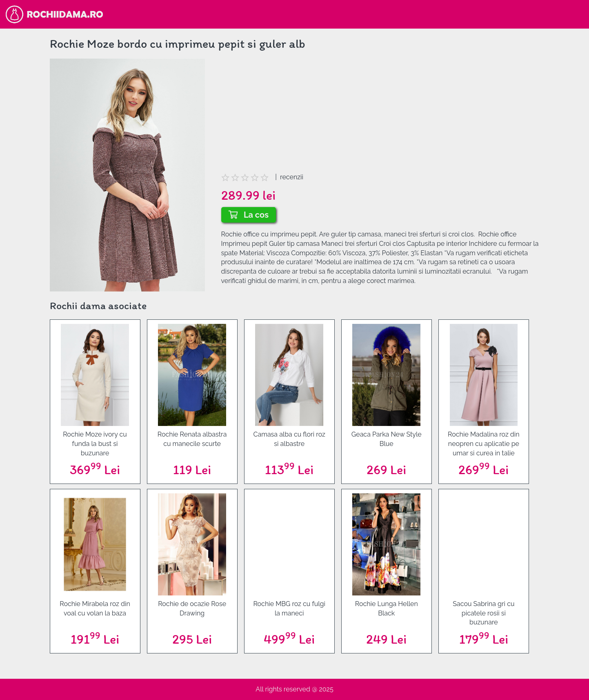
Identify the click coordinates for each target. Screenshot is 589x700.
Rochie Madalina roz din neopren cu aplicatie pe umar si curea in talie (484, 444)
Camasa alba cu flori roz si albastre (289, 439)
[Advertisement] (380, 116)
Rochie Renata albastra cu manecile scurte (192, 439)
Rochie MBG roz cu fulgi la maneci (289, 609)
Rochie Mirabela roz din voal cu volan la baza (95, 609)
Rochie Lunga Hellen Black (387, 609)
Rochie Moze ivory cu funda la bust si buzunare (95, 444)
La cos (249, 215)
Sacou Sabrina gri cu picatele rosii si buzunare (483, 613)
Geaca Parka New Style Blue (387, 439)
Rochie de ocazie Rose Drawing (192, 609)
